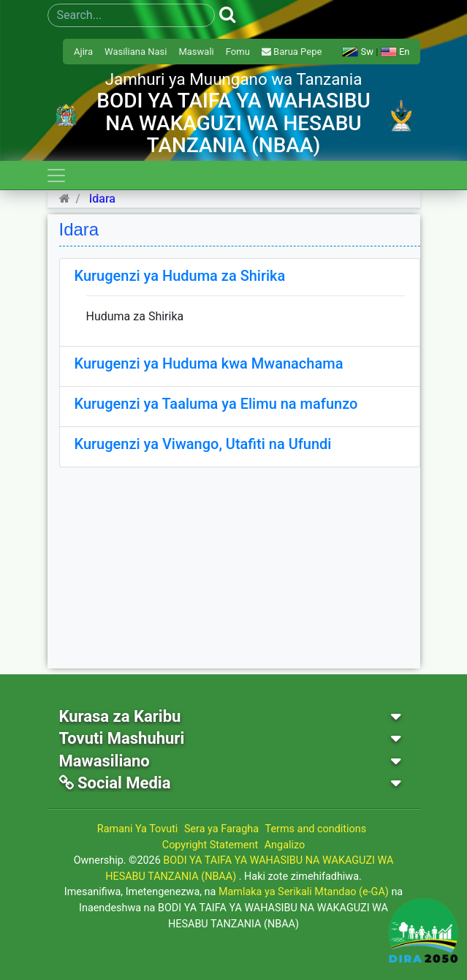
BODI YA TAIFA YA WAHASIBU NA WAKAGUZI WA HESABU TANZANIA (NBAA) (249, 868)
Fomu (238, 52)
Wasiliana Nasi (136, 52)
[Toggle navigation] (56, 176)
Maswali (196, 52)
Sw (358, 52)
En (395, 52)
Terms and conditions (316, 829)
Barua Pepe (292, 52)
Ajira (83, 52)
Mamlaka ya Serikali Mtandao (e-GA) (304, 892)
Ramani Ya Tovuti (138, 829)
